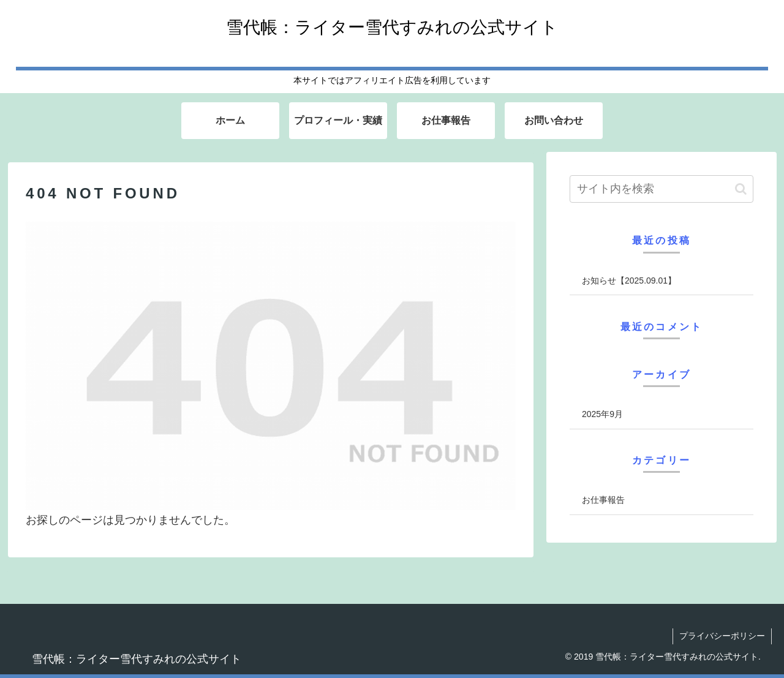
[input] (661, 189)
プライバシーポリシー (722, 636)
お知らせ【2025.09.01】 (629, 281)
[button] (741, 189)
